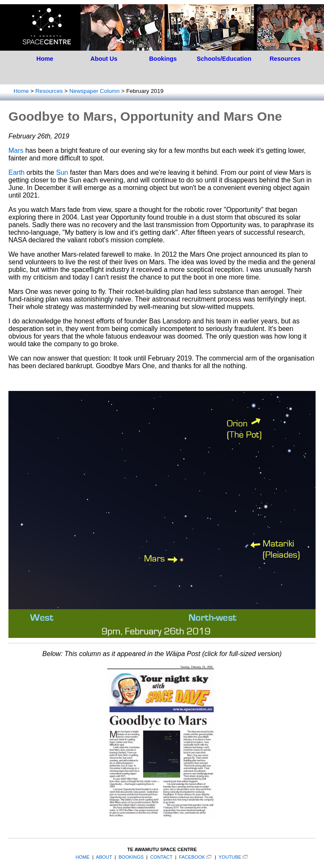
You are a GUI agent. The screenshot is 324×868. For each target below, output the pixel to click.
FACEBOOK (192, 857)
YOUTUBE (230, 857)
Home (45, 59)
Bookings (163, 59)
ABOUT (104, 857)
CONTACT (161, 857)
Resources (285, 59)
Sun (62, 172)
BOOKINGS (131, 857)
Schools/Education (224, 59)
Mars (16, 151)
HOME (83, 857)
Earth (16, 172)
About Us (104, 59)
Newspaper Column (94, 91)
